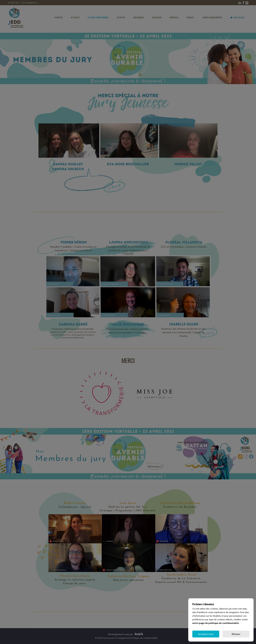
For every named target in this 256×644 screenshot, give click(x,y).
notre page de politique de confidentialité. (216, 623)
